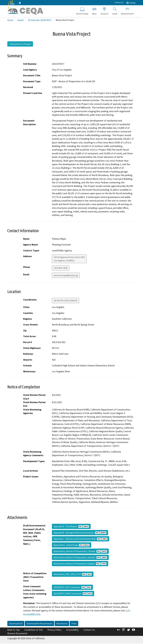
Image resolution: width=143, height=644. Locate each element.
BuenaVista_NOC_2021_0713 (73, 575)
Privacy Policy (54, 630)
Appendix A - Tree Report (71, 527)
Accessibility (72, 630)
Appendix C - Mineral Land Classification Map (81, 539)
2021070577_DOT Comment (72, 588)
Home (10, 21)
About (94, 10)
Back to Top (13, 630)
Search (115, 10)
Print (74, 624)
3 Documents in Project (20, 44)
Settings (131, 3)
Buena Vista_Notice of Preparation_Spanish (80, 558)
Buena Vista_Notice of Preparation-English (80, 564)
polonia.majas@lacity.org (66, 276)
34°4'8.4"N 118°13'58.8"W (65, 301)
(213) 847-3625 (61, 268)
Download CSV (16, 624)
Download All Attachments (39, 624)
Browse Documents (17, 634)
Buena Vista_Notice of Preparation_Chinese (80, 552)
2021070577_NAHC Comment (73, 594)
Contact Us (119, 2)
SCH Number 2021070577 (40, 21)
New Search (62, 624)
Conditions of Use (34, 630)
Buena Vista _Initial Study (72, 546)
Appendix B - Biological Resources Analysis (80, 533)
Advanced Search (127, 10)
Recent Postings (82, 10)
